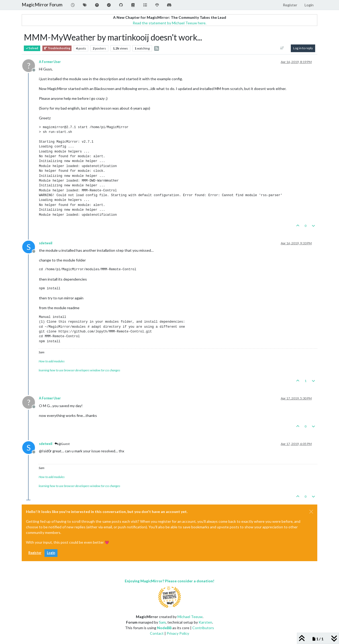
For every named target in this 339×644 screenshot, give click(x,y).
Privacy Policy (178, 633)
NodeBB (164, 628)
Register (35, 553)
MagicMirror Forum (42, 5)
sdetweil (46, 243)
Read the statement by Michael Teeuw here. (169, 23)
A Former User (50, 62)
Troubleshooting (57, 48)
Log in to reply (303, 48)
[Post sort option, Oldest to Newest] (282, 48)
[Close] (311, 512)
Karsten (205, 622)
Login (51, 553)
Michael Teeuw (190, 617)
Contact (157, 633)
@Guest (62, 444)
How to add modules (52, 361)
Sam (162, 622)
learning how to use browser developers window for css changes (79, 370)
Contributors (203, 628)
